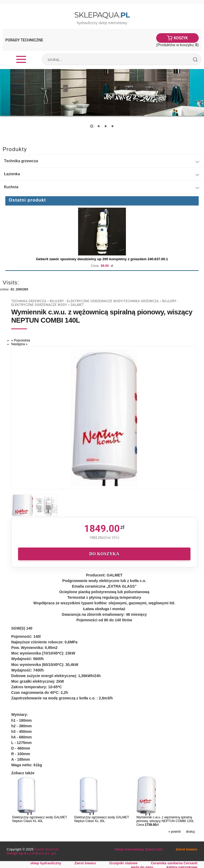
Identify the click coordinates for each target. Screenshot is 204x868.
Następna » (19, 344)
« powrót (175, 832)
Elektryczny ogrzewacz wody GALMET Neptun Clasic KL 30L (102, 819)
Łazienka (12, 174)
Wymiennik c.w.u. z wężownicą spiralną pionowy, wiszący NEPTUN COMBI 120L (165, 819)
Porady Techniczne (24, 40)
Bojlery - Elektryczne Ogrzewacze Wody (86, 301)
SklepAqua (102, 15)
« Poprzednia (21, 340)
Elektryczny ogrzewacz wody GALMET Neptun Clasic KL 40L (40, 819)
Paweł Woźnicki (47, 849)
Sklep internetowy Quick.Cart (138, 849)
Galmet (77, 305)
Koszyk (181, 38)
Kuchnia (11, 187)
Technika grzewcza (21, 161)
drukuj (190, 832)
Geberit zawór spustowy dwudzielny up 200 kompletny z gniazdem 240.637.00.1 (102, 259)
